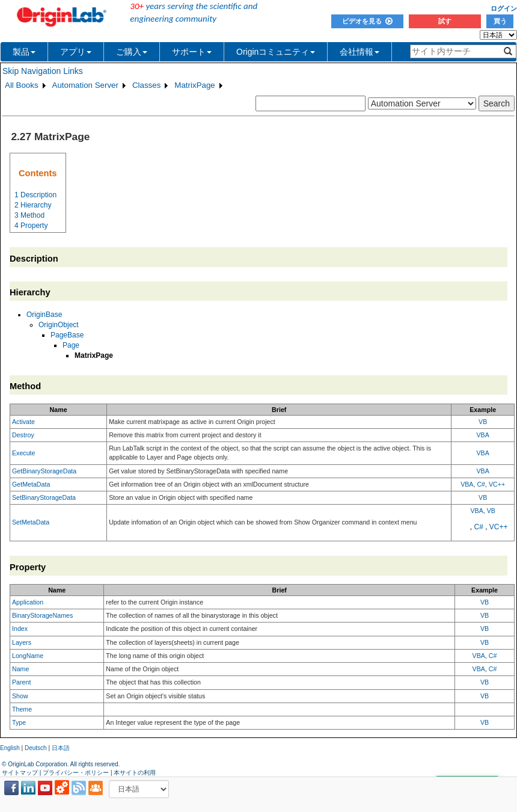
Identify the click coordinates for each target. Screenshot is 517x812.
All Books (22, 85)
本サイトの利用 (135, 773)
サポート (192, 52)
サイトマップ (20, 773)
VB (483, 422)
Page (71, 345)
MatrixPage (194, 85)
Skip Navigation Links (43, 71)
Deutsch (36, 748)
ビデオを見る (367, 21)
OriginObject (59, 325)
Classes (146, 85)
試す (445, 21)
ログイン (504, 8)
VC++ (497, 484)
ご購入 (132, 52)
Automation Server (85, 85)
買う (500, 21)
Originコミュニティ (276, 52)
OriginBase (44, 315)
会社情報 (359, 52)
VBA (483, 435)
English (10, 748)
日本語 (61, 748)
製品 (24, 52)
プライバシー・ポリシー (76, 773)
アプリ (76, 52)
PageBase (67, 335)
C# (481, 484)
